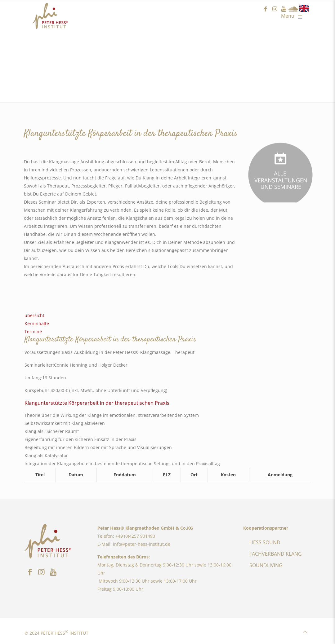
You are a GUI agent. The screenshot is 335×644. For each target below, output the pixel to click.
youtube (284, 9)
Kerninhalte (37, 323)
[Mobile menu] (293, 16)
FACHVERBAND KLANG (276, 554)
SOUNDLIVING (266, 565)
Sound (293, 9)
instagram (275, 9)
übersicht (34, 315)
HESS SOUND (265, 542)
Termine (33, 331)
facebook (265, 9)
